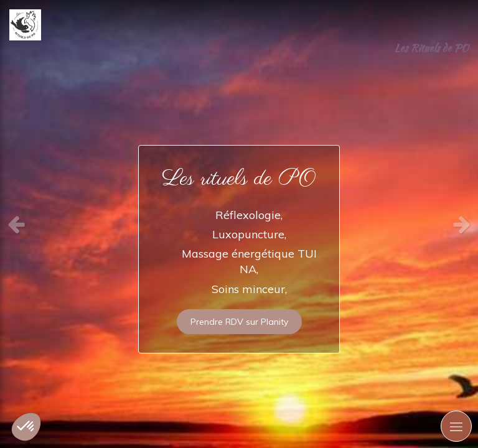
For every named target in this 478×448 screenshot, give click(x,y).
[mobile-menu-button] (456, 426)
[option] (239, 224)
